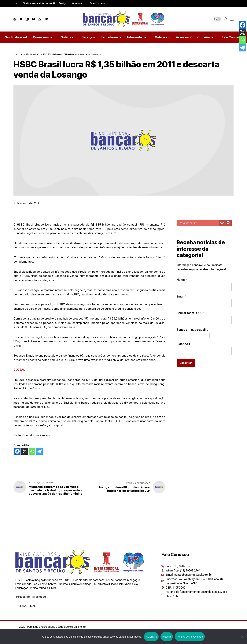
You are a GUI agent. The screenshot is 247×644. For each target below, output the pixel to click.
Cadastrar (186, 363)
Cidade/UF (184, 344)
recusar (167, 637)
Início (16, 54)
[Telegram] (39, 451)
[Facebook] (17, 451)
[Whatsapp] (32, 451)
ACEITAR (151, 637)
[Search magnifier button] (228, 223)
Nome (182, 280)
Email (181, 296)
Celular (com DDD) (190, 313)
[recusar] (242, 637)
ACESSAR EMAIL (26, 606)
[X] (25, 451)
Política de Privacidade (31, 597)
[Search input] (199, 223)
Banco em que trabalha (192, 330)
